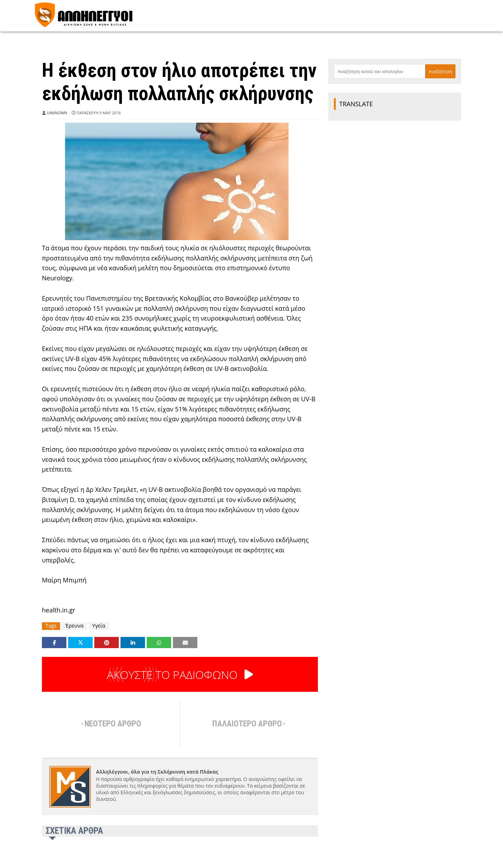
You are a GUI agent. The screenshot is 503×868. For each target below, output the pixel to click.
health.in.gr (59, 610)
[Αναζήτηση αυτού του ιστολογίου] (380, 71)
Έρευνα (74, 626)
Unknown (57, 113)
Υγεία (99, 626)
